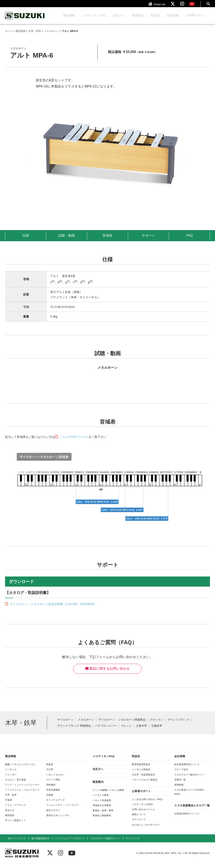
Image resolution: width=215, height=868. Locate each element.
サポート (148, 239)
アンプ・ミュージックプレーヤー (22, 789)
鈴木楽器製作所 (25, 20)
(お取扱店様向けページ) (187, 818)
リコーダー (11, 779)
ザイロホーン (66, 724)
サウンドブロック (178, 724)
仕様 (26, 239)
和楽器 (50, 768)
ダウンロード (139, 823)
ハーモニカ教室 (101, 799)
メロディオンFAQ (94, 19)
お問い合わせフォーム (143, 813)
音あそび (10, 814)
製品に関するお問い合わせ (107, 673)
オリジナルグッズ (55, 804)
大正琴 (50, 773)
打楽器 (9, 804)
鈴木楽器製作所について (187, 768)
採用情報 (179, 789)
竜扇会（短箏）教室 (103, 814)
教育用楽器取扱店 (141, 768)
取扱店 (155, 19)
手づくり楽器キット (15, 824)
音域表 (107, 239)
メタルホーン (86, 724)
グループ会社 (181, 773)
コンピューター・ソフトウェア (62, 809)
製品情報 (69, 19)
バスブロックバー (106, 730)
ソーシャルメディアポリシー (70, 842)
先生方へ (119, 19)
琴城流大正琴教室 (102, 809)
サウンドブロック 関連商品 (74, 730)
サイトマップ (132, 842)
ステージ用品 (53, 784)
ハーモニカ (11, 773)
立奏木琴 (142, 730)
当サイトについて (17, 842)
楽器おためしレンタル (58, 819)
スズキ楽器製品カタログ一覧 (192, 809)
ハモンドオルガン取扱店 (145, 784)
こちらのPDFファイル (74, 441)
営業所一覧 (180, 784)
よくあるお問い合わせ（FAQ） (148, 803)
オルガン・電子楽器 (15, 784)
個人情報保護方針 (41, 842)
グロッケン (157, 724)
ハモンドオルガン (55, 779)
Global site (157, 6)
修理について (139, 818)
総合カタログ (53, 814)
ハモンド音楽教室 (102, 804)
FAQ (189, 239)
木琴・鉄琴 (11, 799)
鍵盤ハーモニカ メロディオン (20, 768)
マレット (126, 730)
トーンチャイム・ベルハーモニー (22, 794)
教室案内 (138, 19)
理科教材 (51, 789)
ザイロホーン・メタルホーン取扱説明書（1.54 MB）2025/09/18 (52, 608)
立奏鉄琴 (157, 730)
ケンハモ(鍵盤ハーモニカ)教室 (108, 794)
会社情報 (173, 19)
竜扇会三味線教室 (102, 819)
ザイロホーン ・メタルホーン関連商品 (122, 724)
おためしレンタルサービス (146, 829)
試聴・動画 (67, 239)
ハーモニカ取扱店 (141, 773)
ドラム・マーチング (15, 809)
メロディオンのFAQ (142, 808)
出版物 (50, 799)
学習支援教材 (53, 794)
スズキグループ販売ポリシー (189, 779)
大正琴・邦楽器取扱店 (143, 779)
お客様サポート (196, 19)
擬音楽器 (10, 819)
